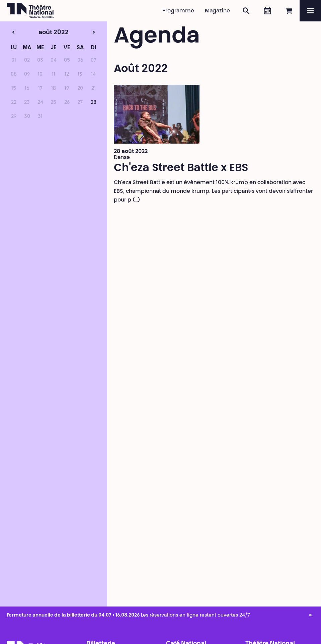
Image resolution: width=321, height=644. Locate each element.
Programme (178, 11)
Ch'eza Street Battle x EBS (181, 168)
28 (94, 103)
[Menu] (310, 11)
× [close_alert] (310, 616)
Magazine (217, 11)
